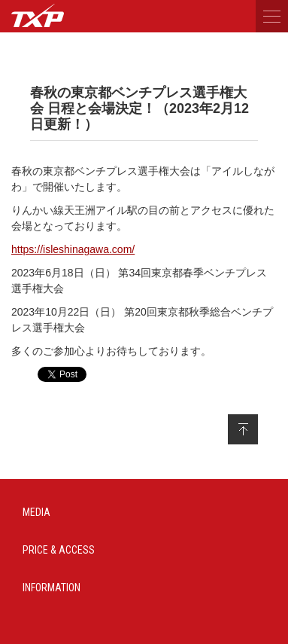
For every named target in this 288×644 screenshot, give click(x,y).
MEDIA (36, 512)
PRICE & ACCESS (59, 550)
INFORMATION (52, 588)
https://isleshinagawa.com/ (73, 249)
